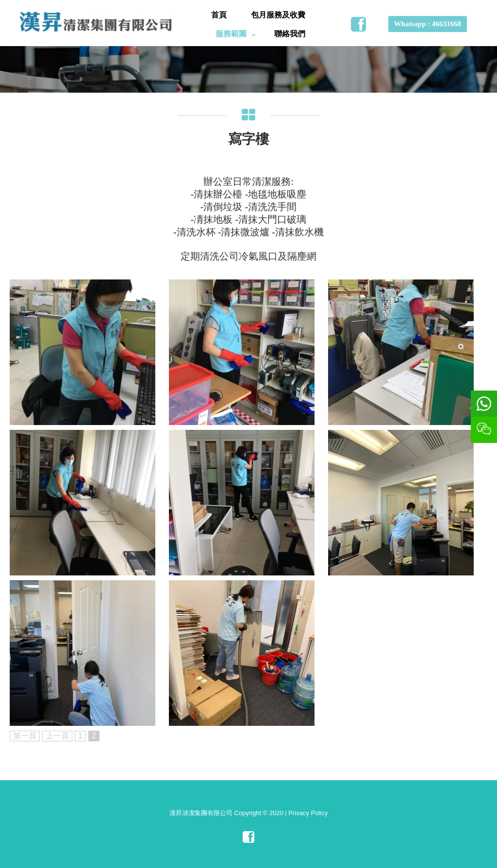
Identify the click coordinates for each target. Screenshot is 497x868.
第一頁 (25, 736)
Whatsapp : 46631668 (428, 24)
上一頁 (57, 736)
